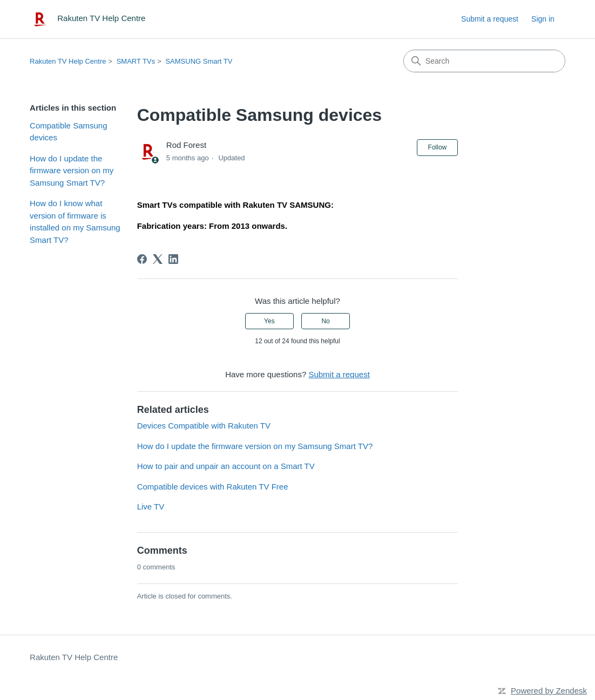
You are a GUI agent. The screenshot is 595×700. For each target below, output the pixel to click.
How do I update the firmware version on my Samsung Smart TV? (72, 171)
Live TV (151, 507)
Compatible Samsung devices (68, 132)
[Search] (484, 61)
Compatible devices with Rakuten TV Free (213, 487)
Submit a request (490, 19)
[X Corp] (158, 259)
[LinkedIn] (173, 259)
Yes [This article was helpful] (269, 321)
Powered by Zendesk (549, 691)
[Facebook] (142, 259)
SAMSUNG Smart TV (199, 61)
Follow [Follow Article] (438, 147)
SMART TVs (136, 61)
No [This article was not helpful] (325, 321)
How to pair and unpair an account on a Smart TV (226, 466)
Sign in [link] (543, 19)
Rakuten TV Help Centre (68, 61)
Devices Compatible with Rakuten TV (204, 426)
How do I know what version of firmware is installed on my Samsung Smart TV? (75, 222)
